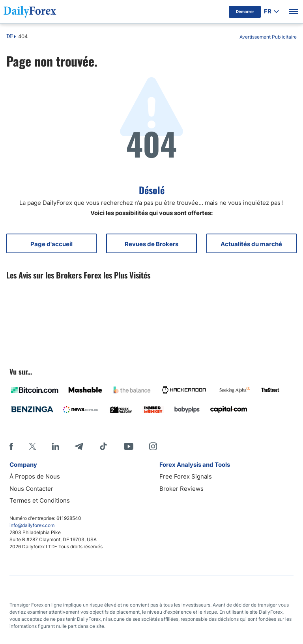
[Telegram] (79, 446)
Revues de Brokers (151, 244)
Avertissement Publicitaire (268, 37)
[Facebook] (11, 446)
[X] (32, 446)
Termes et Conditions (40, 500)
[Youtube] (129, 446)
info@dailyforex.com (32, 525)
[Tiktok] (103, 446)
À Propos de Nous (35, 476)
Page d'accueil (51, 244)
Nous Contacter (31, 489)
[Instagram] (153, 446)
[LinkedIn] (55, 446)
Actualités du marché (251, 244)
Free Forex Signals (186, 476)
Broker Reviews (181, 489)
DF (9, 37)
